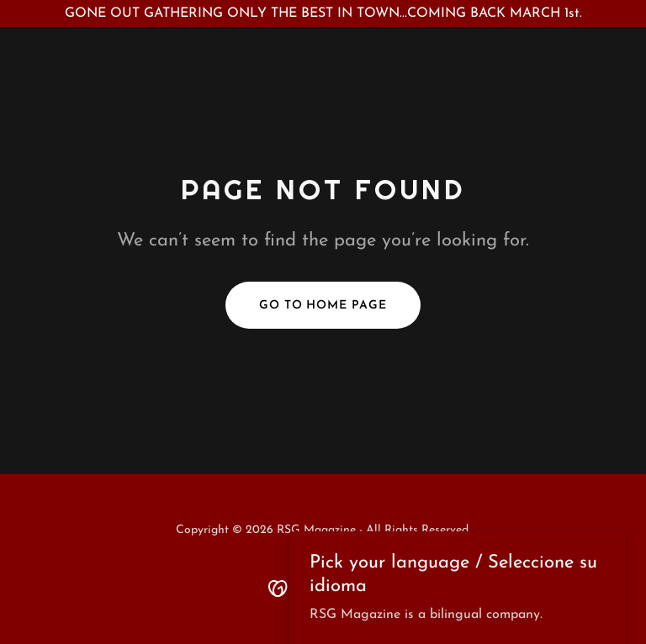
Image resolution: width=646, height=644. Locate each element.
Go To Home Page (323, 306)
